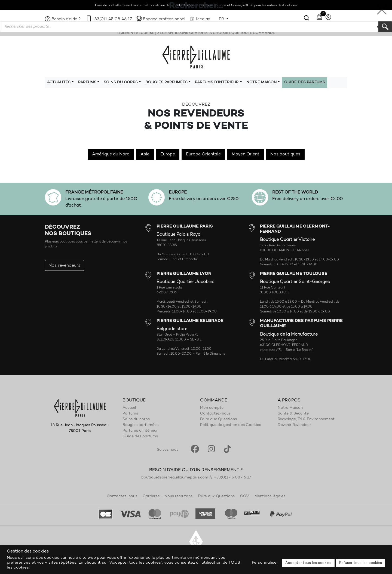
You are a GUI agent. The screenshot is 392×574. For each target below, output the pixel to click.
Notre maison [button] (262, 82)
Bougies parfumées (140, 425)
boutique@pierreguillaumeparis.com (175, 478)
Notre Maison (290, 408)
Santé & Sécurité (293, 414)
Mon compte (212, 408)
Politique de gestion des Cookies (231, 425)
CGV (245, 496)
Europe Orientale (203, 154)
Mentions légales (270, 496)
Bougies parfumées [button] (166, 82)
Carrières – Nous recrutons (168, 496)
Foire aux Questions (218, 419)
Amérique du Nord (111, 154)
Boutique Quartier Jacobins (186, 282)
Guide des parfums (305, 82)
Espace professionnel (164, 19)
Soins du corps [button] (121, 82)
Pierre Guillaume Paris (196, 57)
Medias (203, 19)
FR (222, 19)
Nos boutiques (285, 154)
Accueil (129, 408)
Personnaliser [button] (265, 563)
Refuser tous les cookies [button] (361, 563)
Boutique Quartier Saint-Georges (295, 282)
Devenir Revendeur (294, 425)
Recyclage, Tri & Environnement (306, 419)
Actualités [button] (59, 82)
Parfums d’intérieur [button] (217, 82)
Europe (168, 154)
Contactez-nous (215, 414)
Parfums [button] (87, 82)
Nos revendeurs (65, 266)
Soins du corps (136, 419)
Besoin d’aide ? (66, 19)
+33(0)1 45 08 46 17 (112, 19)
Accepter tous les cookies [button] (308, 563)
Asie (145, 154)
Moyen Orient (246, 154)
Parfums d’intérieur (140, 431)
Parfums (130, 414)
